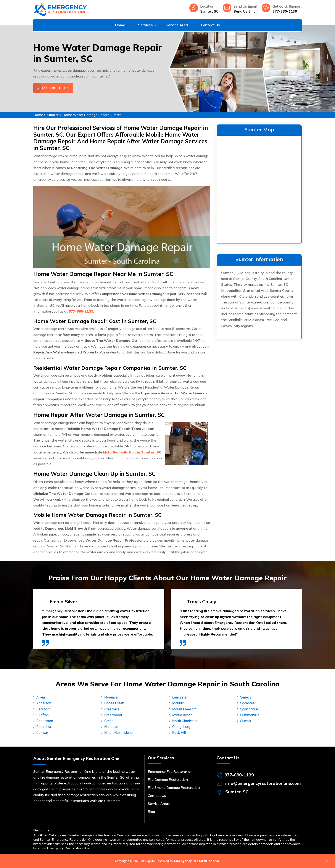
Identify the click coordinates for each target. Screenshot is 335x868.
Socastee (247, 703)
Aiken (41, 697)
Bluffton (43, 715)
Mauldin (178, 703)
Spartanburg (250, 709)
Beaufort (43, 709)
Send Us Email (245, 11)
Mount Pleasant (184, 709)
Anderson (44, 703)
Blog (151, 812)
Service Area (177, 25)
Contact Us (210, 25)
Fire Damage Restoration (168, 779)
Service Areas (159, 803)
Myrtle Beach (182, 715)
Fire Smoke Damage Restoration (174, 787)
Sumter (53, 115)
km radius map (259, 189)
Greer (109, 721)
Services (145, 25)
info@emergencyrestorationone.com (263, 783)
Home (120, 25)
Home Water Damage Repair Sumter (92, 115)
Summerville (250, 715)
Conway (43, 733)
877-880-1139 (285, 11)
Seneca (246, 697)
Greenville (112, 709)
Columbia (44, 727)
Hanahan (111, 727)
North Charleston (185, 721)
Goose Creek (114, 703)
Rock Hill (179, 733)
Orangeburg (181, 727)
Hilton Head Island (118, 733)
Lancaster (180, 697)
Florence (111, 697)
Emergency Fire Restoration (170, 771)
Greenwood (113, 715)
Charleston (45, 721)
